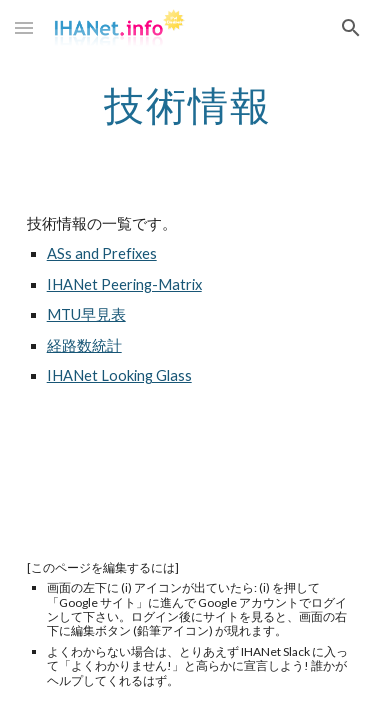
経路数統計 (84, 345)
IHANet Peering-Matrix (124, 284)
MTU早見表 (86, 314)
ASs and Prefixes (102, 253)
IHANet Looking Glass (119, 375)
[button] (24, 27)
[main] (188, 105)
